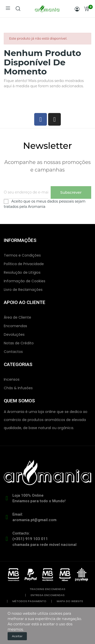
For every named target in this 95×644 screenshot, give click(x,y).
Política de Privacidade (24, 264)
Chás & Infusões (18, 388)
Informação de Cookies (25, 281)
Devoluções (14, 334)
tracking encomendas (48, 589)
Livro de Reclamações (23, 290)
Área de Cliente (17, 317)
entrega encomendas (48, 595)
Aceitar (17, 636)
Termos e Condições (22, 255)
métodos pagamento (29, 601)
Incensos (12, 379)
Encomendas (15, 326)
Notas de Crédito (19, 343)
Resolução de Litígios (22, 272)
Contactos (13, 352)
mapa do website (70, 601)
